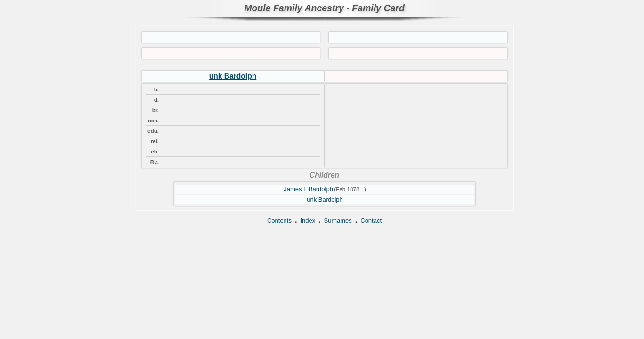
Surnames (338, 221)
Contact (371, 221)
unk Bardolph (233, 76)
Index (308, 221)
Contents (279, 221)
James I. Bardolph (308, 189)
